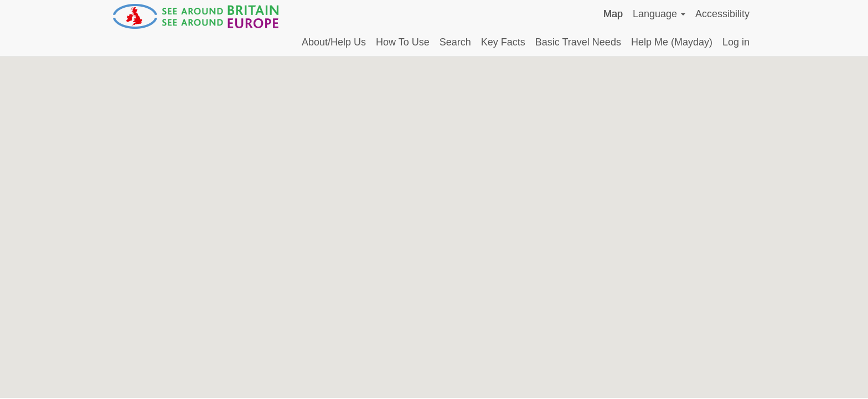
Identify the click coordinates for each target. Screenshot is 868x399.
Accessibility (722, 14)
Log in (736, 42)
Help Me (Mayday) (672, 42)
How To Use (403, 42)
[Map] (434, 227)
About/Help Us (334, 42)
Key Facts (503, 42)
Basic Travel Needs (578, 42)
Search (455, 42)
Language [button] (659, 14)
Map (613, 14)
